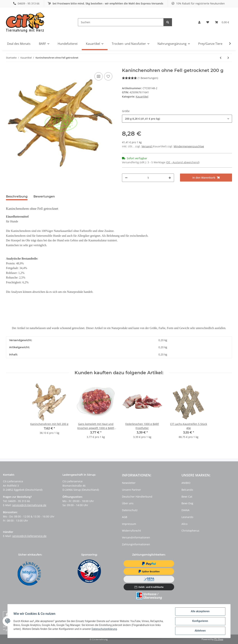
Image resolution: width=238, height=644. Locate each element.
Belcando (187, 490)
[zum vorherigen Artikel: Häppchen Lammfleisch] (221, 58)
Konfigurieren (200, 621)
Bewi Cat (187, 497)
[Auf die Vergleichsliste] (99, 76)
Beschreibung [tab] (17, 196)
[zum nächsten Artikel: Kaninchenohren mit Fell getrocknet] (228, 58)
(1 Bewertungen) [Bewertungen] (140, 78)
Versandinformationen (136, 537)
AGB (125, 517)
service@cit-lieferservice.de (29, 536)
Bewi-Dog (187, 503)
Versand (147, 146)
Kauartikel (142, 97)
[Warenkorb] (222, 22)
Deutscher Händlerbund (137, 497)
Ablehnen (200, 631)
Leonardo (187, 517)
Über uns (128, 503)
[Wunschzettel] (208, 22)
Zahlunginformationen (136, 544)
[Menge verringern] (126, 178)
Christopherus (190, 531)
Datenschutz (130, 510)
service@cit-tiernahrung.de (29, 505)
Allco (184, 524)
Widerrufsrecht (131, 531)
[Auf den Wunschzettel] (108, 76)
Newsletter (129, 483)
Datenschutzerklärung (104, 629)
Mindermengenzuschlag (189, 146)
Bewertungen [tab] (44, 196)
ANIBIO (186, 483)
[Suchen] (121, 22)
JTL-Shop (219, 639)
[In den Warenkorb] (206, 178)
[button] (199, 22)
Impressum (129, 524)
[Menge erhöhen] (170, 178)
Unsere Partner (131, 490)
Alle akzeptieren (200, 611)
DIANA (185, 510)
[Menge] (148, 178)
